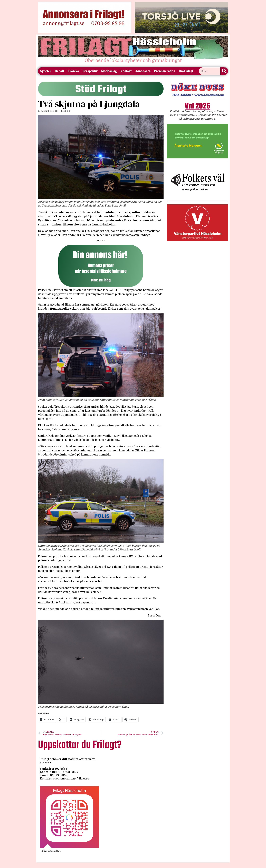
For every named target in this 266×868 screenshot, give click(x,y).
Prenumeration (165, 71)
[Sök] (224, 71)
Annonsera (143, 71)
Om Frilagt (186, 71)
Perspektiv (90, 71)
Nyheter (45, 71)
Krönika (73, 71)
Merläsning (109, 71)
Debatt (59, 71)
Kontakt (126, 71)
